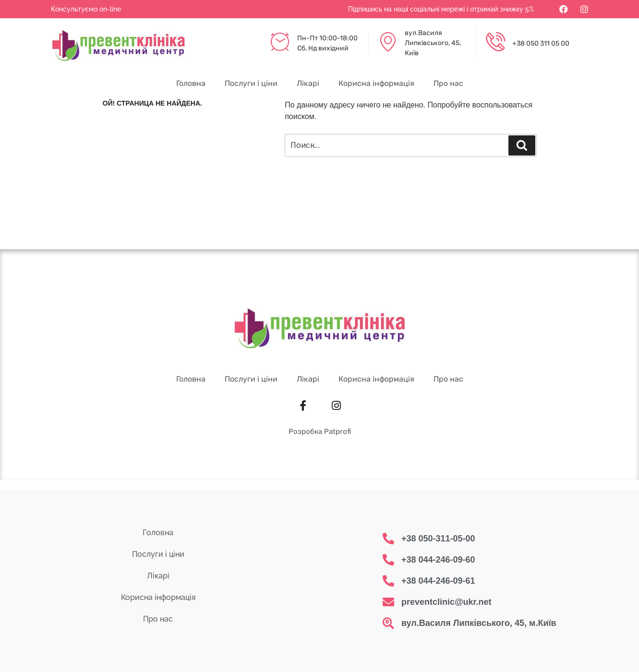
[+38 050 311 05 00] (495, 43)
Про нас (448, 83)
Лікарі (308, 83)
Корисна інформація (376, 83)
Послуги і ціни (251, 83)
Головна (191, 83)
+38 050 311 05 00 (541, 43)
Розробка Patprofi (320, 432)
